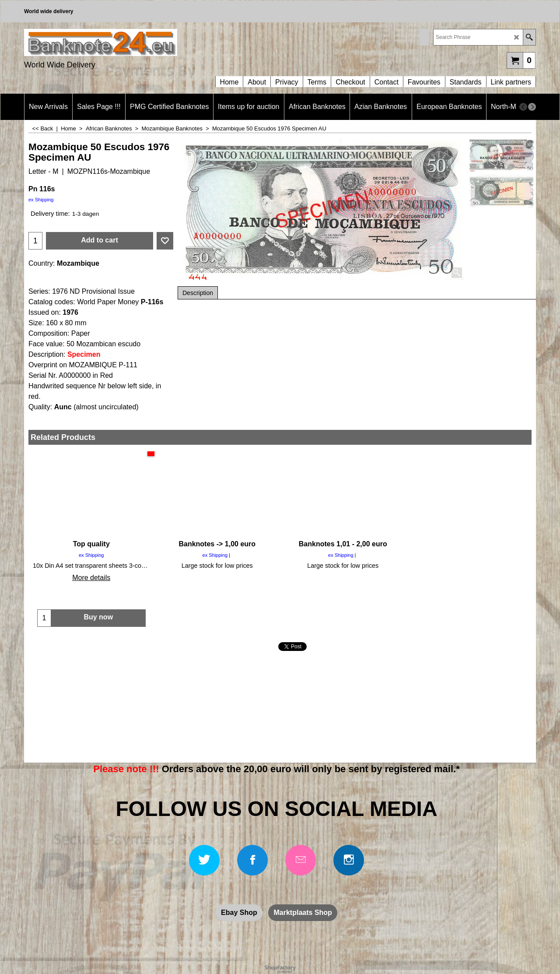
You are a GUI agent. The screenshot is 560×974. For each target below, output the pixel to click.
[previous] (523, 107)
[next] (532, 107)
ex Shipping (41, 200)
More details (91, 578)
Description (198, 293)
